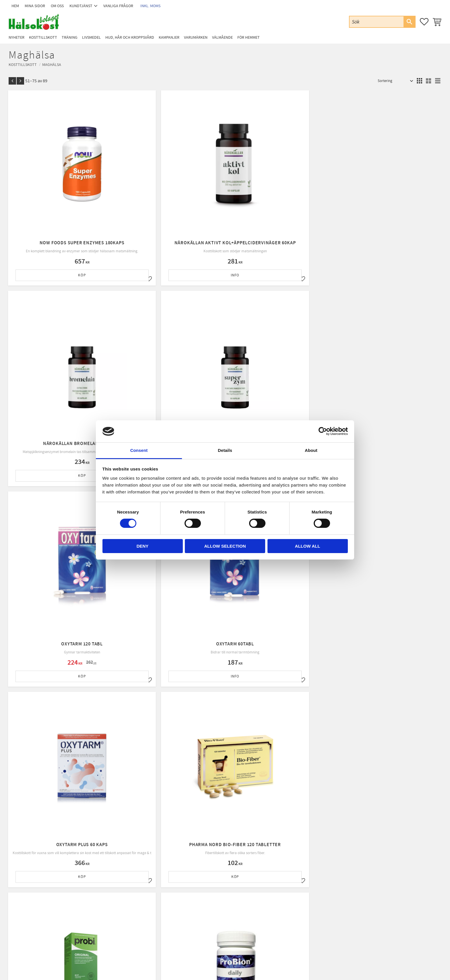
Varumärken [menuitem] (196, 37)
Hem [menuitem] (15, 6)
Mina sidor (136, 882)
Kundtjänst (137, 889)
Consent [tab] (139, 450)
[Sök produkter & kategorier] (377, 22)
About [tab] (311, 450)
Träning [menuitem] (70, 37)
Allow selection (225, 546)
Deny (143, 546)
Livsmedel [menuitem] (91, 37)
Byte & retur (138, 918)
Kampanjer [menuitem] (169, 37)
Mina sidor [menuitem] (35, 6)
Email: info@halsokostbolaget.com (54, 897)
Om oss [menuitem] (57, 6)
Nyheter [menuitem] (17, 37)
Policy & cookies (141, 911)
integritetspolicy (258, 831)
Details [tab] (225, 450)
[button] (424, 22)
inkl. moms (150, 6)
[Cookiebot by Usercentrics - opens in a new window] (323, 431)
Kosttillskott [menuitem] (43, 37)
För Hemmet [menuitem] (249, 37)
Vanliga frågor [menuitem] (118, 6)
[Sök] (409, 22)
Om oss (134, 896)
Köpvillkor (136, 904)
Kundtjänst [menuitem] (81, 6)
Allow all (308, 546)
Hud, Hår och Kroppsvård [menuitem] (130, 37)
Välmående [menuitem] (222, 37)
